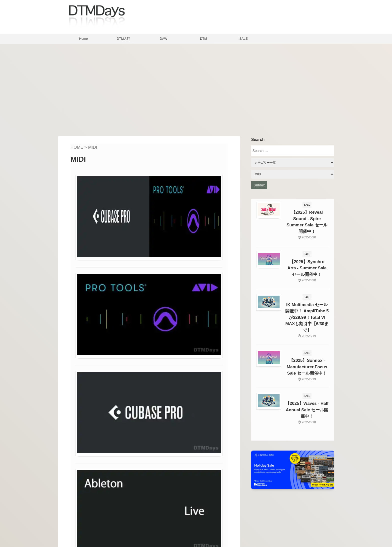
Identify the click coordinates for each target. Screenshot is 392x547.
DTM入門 (123, 39)
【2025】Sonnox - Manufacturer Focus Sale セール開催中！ (307, 345)
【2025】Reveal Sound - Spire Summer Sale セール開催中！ (307, 218)
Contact (159, 523)
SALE (243, 39)
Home (84, 39)
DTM (203, 39)
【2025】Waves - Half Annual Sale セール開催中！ (307, 386)
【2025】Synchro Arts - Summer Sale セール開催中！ (307, 258)
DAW (163, 39)
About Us (161, 516)
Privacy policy (165, 531)
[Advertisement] (196, 89)
